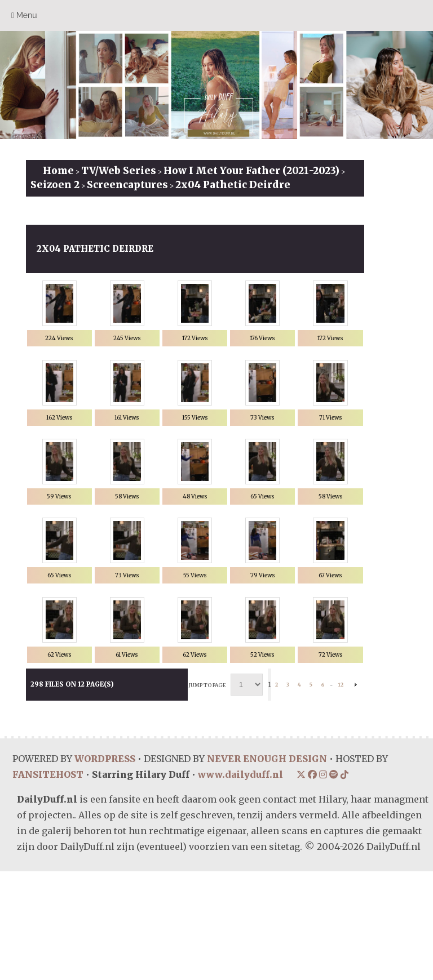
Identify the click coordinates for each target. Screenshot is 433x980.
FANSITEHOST (48, 883)
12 (341, 793)
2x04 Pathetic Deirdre (233, 185)
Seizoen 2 (55, 185)
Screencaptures (127, 185)
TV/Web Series (119, 171)
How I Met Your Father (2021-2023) (251, 171)
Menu (24, 15)
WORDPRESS (105, 867)
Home (58, 171)
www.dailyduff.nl (240, 883)
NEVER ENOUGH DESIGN (267, 867)
